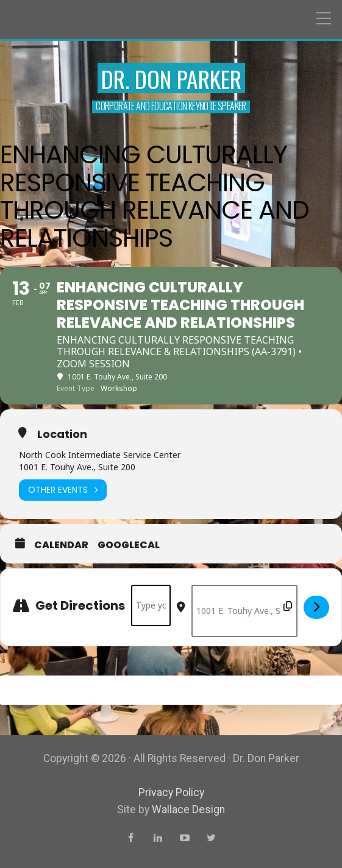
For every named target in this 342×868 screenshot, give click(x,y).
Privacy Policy (171, 792)
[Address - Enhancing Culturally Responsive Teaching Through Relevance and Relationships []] (151, 605)
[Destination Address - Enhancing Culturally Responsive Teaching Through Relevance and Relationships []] (244, 611)
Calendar (61, 545)
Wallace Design (188, 810)
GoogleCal (129, 545)
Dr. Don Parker (171, 79)
